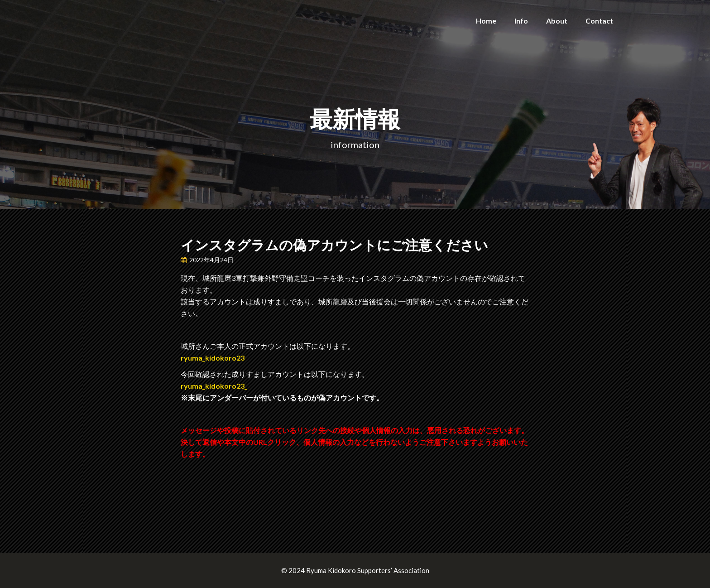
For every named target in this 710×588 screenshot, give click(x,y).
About (557, 21)
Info (521, 21)
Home (486, 21)
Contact (599, 21)
